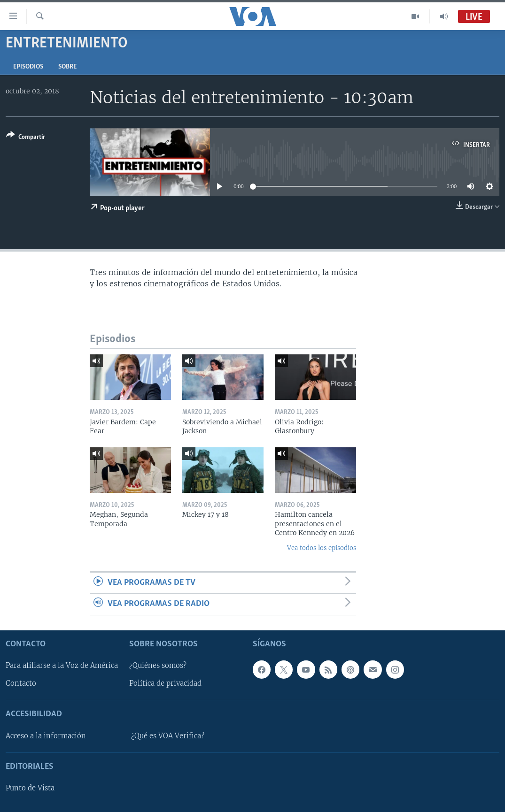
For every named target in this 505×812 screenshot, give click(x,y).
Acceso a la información (46, 736)
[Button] (26, 138)
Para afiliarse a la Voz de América (62, 666)
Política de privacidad (165, 683)
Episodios (28, 67)
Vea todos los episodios (322, 548)
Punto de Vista (30, 788)
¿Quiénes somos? (158, 666)
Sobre (67, 67)
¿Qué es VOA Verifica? (168, 736)
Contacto (21, 683)
